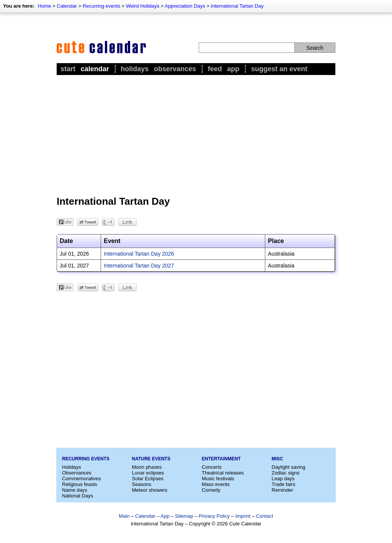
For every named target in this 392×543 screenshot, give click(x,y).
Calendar (67, 6)
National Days (78, 496)
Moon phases (147, 467)
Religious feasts (80, 484)
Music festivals (218, 479)
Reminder (283, 490)
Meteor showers (150, 490)
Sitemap (184, 516)
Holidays (135, 69)
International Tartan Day (237, 6)
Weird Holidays (143, 6)
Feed (215, 69)
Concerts (212, 467)
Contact (265, 516)
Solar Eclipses (148, 479)
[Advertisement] (196, 134)
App (233, 69)
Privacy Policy (214, 516)
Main (124, 516)
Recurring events (101, 6)
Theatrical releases (223, 473)
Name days (75, 490)
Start (68, 69)
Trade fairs (284, 484)
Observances (175, 69)
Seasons (142, 484)
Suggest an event (279, 69)
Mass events (216, 484)
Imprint (243, 516)
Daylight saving (289, 467)
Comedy (211, 490)
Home (45, 6)
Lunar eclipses (148, 473)
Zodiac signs (286, 473)
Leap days (283, 479)
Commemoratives (82, 479)
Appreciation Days (185, 6)
